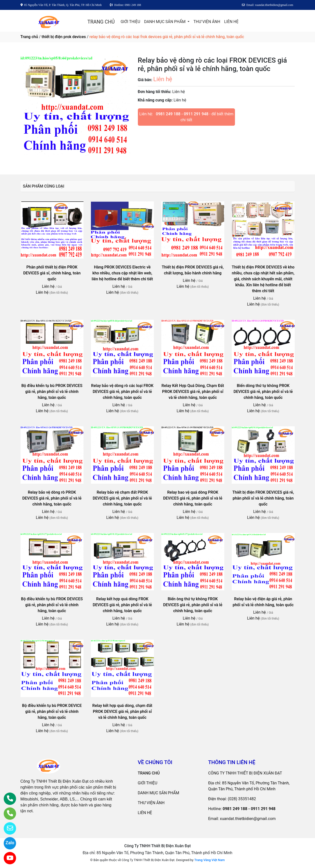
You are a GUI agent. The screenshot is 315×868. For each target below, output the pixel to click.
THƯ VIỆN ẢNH (207, 22)
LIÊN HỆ (231, 22)
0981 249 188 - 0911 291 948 (182, 114)
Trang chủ (29, 37)
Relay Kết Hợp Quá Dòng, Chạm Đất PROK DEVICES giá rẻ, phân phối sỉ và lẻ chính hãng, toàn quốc (193, 392)
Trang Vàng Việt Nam (209, 860)
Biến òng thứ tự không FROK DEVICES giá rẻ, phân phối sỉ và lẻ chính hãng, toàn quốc (193, 605)
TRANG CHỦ (101, 22)
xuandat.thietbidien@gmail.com (248, 819)
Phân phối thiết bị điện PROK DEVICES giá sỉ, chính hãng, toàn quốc (52, 273)
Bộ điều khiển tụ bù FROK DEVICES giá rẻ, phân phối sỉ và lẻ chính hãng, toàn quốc (52, 605)
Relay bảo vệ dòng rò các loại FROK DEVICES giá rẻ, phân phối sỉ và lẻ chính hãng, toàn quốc (122, 392)
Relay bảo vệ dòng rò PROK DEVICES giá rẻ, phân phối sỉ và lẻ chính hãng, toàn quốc (52, 498)
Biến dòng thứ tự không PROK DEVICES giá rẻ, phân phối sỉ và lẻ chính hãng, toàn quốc (263, 392)
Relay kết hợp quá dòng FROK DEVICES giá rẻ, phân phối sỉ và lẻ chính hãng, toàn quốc (122, 605)
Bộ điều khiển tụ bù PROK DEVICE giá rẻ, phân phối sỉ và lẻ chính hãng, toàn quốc (52, 711)
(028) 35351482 (242, 799)
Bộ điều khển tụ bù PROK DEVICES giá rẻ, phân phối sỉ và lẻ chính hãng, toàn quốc (52, 392)
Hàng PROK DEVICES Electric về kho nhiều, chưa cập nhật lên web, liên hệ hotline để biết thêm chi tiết (122, 273)
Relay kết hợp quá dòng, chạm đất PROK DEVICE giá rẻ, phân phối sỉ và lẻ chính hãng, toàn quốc (122, 711)
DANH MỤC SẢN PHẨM (165, 22)
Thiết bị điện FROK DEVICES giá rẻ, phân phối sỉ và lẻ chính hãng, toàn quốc (263, 498)
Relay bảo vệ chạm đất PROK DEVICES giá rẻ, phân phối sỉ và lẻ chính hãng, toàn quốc (122, 498)
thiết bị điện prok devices (64, 37)
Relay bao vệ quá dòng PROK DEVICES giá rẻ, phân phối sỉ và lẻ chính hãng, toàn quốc (193, 498)
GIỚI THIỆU (130, 22)
